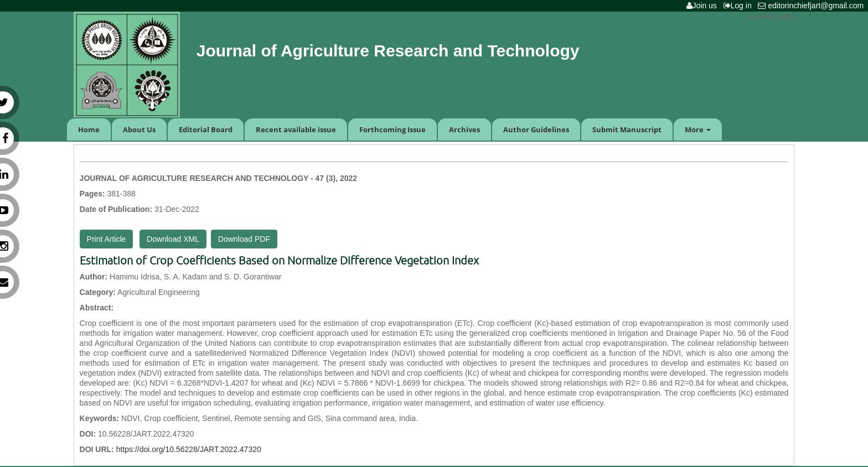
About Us (139, 129)
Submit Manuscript (627, 129)
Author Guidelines (536, 129)
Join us (704, 6)
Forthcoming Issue (392, 129)
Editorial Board (206, 129)
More (698, 129)
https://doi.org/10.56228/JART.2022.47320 (189, 449)
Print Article (107, 239)
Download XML (173, 239)
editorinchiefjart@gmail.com (813, 6)
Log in (740, 6)
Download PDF (244, 239)
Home (89, 129)
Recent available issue (296, 129)
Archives (464, 129)
